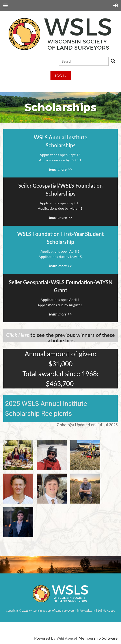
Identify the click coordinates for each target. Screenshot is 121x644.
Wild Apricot (67, 638)
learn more (58, 169)
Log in (61, 76)
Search (113, 61)
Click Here (18, 335)
